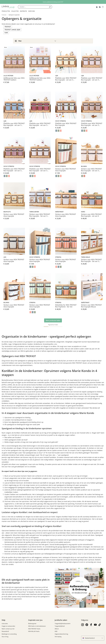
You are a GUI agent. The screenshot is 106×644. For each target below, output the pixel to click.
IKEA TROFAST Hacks (34, 629)
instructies (5, 624)
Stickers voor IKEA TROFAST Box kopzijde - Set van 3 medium (40, 216)
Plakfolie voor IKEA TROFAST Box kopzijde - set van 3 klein (66, 80)
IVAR (6, 33)
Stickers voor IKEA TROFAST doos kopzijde (66, 170)
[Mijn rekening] (97, 7)
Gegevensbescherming (61, 635)
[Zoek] (50, 7)
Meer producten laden (53, 321)
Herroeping (58, 637)
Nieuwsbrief (5, 632)
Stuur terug (5, 637)
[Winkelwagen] (103, 7)
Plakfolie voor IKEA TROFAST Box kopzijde (66, 125)
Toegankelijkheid (60, 627)
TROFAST (8, 27)
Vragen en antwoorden (8, 627)
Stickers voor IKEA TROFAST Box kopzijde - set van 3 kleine (91, 170)
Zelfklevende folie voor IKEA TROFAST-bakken (14, 80)
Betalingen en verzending (9, 635)
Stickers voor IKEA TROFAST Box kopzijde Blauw (91, 307)
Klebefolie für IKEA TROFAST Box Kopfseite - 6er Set (66, 307)
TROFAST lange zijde (12, 30)
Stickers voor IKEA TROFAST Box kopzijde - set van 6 (91, 216)
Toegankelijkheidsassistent (63, 624)
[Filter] (53, 41)
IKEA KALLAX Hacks (34, 632)
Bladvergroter (32, 624)
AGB (56, 632)
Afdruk (57, 629)
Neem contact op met (8, 629)
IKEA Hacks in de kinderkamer (37, 627)
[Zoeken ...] (33, 7)
